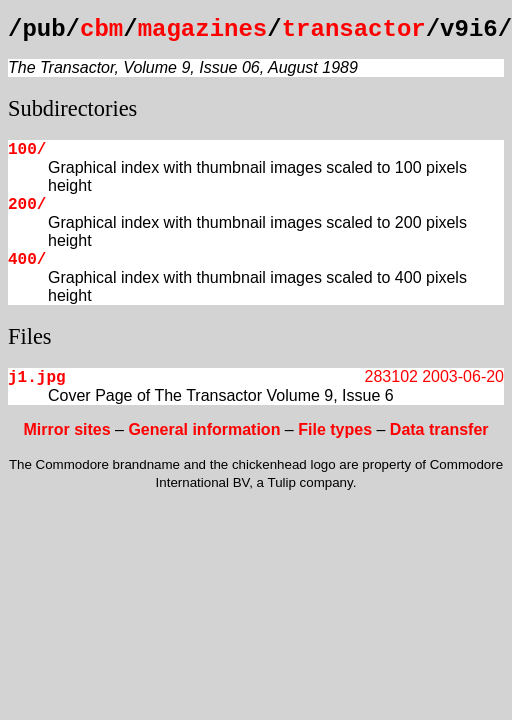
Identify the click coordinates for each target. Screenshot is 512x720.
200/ (27, 205)
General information (204, 429)
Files (30, 336)
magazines (203, 29)
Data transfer (439, 429)
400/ (27, 260)
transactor (354, 29)
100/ (27, 150)
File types (335, 429)
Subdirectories (72, 108)
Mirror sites (66, 429)
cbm (101, 29)
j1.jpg (37, 378)
